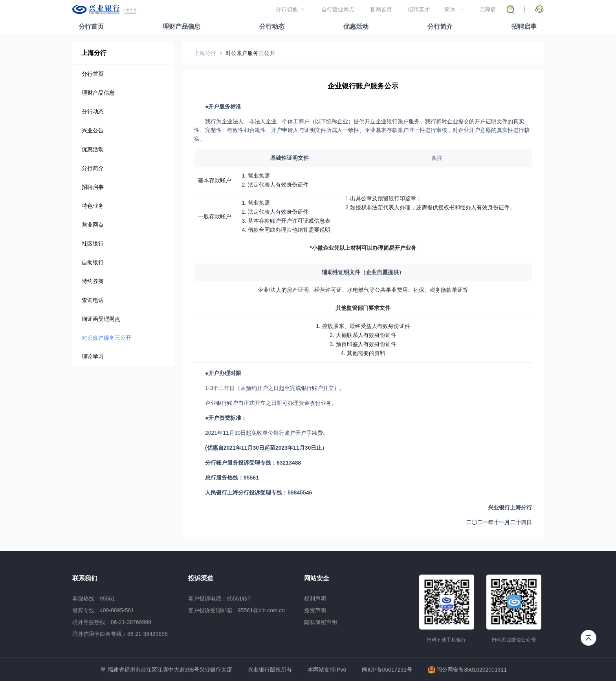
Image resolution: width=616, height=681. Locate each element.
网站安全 (317, 578)
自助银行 (93, 262)
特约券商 (93, 281)
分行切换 (287, 9)
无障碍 (488, 9)
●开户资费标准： (226, 418)
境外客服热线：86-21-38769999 (112, 622)
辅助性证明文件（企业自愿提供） (363, 272)
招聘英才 (419, 9)
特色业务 (93, 206)
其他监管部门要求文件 (363, 308)
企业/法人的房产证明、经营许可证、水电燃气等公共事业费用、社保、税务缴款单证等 (363, 290)
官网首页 (381, 9)
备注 (437, 158)
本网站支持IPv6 (327, 670)
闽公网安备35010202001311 (467, 670)
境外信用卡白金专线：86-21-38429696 (120, 634)
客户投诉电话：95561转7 (219, 599)
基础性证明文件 (290, 158)
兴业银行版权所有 (270, 670)
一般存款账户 (214, 216)
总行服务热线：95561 (232, 478)
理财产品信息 (181, 27)
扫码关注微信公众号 (514, 640)
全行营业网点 (338, 9)
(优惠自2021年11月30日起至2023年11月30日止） (266, 448)
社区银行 (93, 243)
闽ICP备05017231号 (387, 670)
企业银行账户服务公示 (363, 86)
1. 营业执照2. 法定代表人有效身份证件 (275, 180)
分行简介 (440, 27)
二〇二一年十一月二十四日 (499, 522)
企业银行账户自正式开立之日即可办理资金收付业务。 (271, 403)
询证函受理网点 (101, 319)
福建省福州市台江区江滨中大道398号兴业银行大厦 (170, 670)
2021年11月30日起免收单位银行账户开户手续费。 (267, 433)
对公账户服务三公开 (106, 338)
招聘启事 (524, 27)
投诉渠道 (201, 578)
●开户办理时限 (223, 373)
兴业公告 (93, 130)
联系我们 (85, 578)
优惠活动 (356, 27)
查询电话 (93, 300)
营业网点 (93, 225)
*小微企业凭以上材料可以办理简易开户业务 (363, 248)
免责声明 (315, 610)
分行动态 (272, 27)
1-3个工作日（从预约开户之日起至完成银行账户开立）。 (275, 388)
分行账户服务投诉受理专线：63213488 (253, 463)
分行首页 (91, 27)
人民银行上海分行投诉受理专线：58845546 (258, 492)
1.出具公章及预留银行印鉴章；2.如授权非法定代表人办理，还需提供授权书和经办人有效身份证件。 (430, 203)
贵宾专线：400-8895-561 (103, 610)
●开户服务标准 (223, 106)
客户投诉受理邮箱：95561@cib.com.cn (236, 610)
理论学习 (93, 357)
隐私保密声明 (321, 622)
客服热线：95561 (94, 599)
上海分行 (94, 53)
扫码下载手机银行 (446, 640)
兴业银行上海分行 (510, 507)
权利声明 (315, 599)
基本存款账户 (214, 180)
